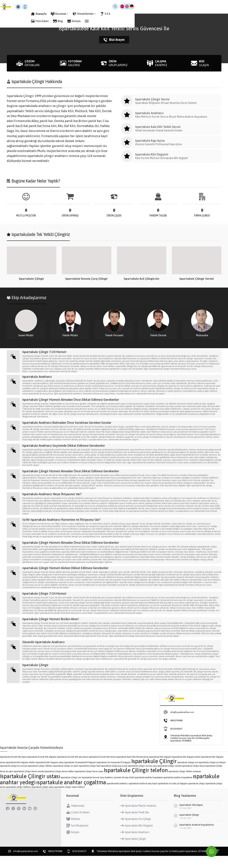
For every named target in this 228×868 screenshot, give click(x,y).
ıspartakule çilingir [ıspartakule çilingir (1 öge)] (196, 796)
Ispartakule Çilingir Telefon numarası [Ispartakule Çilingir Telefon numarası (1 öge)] (185, 783)
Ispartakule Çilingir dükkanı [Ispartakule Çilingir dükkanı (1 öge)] (40, 778)
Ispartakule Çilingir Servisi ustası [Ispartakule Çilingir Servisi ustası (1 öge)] (89, 783)
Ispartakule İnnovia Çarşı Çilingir (142, 279)
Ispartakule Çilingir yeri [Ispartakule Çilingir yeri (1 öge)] (71, 790)
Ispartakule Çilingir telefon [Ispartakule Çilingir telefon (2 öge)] (136, 782)
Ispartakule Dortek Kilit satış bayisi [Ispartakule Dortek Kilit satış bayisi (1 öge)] (73, 769)
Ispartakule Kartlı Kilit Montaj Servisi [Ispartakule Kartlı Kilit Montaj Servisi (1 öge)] (132, 769)
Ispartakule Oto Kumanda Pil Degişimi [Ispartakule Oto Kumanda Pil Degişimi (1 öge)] (114, 774)
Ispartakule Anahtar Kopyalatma (197, 837)
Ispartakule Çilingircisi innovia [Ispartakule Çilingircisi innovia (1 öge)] (14, 778)
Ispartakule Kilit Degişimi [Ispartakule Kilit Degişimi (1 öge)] (160, 769)
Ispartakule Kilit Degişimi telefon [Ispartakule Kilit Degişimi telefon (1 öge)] (21, 774)
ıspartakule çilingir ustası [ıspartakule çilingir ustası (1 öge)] (43, 799)
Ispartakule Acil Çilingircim (197, 279)
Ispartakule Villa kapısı (191, 817)
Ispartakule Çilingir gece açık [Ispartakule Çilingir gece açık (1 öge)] (114, 778)
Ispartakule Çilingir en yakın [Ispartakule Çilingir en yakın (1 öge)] (66, 778)
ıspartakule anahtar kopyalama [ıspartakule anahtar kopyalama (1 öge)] (149, 790)
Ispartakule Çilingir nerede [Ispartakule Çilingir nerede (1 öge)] (169, 778)
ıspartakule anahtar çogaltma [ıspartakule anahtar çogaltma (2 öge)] (71, 794)
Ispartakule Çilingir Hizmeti (32, 279)
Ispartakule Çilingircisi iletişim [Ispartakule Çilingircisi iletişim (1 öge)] (212, 774)
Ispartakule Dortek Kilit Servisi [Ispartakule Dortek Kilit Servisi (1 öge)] (102, 769)
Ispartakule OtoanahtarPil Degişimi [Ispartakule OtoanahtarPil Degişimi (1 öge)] (80, 774)
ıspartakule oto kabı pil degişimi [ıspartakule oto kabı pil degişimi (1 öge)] (173, 796)
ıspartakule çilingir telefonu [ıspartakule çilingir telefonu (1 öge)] (18, 799)
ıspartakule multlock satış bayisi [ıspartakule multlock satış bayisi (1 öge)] (143, 796)
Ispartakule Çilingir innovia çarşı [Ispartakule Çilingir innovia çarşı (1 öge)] (142, 778)
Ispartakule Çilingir (86, 279)
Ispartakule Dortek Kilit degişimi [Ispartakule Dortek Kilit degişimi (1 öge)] (42, 769)
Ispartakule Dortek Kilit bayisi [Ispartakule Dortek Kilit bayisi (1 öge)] (13, 769)
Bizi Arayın (114, 40)
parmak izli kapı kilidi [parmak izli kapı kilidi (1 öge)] (124, 790)
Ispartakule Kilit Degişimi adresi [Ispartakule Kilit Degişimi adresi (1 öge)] (186, 769)
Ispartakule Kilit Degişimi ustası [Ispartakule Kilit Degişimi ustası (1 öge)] (50, 774)
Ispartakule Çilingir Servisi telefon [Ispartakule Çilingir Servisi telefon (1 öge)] (59, 783)
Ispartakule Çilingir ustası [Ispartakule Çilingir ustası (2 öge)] (30, 788)
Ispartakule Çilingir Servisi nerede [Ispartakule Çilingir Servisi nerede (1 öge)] (29, 783)
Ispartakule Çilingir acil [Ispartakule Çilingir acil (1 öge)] (188, 774)
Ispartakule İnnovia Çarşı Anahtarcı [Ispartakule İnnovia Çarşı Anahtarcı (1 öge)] (98, 790)
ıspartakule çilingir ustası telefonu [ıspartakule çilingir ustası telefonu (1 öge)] (70, 799)
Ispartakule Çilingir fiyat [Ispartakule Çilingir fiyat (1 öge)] (90, 778)
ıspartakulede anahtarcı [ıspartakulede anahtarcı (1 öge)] (117, 796)
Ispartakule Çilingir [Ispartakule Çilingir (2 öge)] (154, 773)
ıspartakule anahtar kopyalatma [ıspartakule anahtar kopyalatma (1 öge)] (178, 790)
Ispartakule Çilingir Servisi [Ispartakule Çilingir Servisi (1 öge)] (193, 778)
